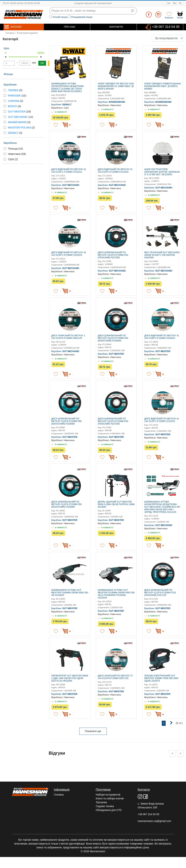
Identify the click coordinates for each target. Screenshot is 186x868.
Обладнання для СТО (109, 810)
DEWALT (14, 133)
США (13, 159)
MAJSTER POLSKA (20, 128)
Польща (15, 149)
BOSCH (13, 106)
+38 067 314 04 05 (166, 27)
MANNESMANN (18, 122)
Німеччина (17, 154)
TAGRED (14, 90)
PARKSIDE (15, 96)
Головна (10, 33)
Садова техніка (105, 806)
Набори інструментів (108, 795)
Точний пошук (60, 17)
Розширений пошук (82, 17)
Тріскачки (101, 802)
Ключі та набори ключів (110, 798)
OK (42, 63)
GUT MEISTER (17, 112)
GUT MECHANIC (18, 117)
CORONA (14, 101)
